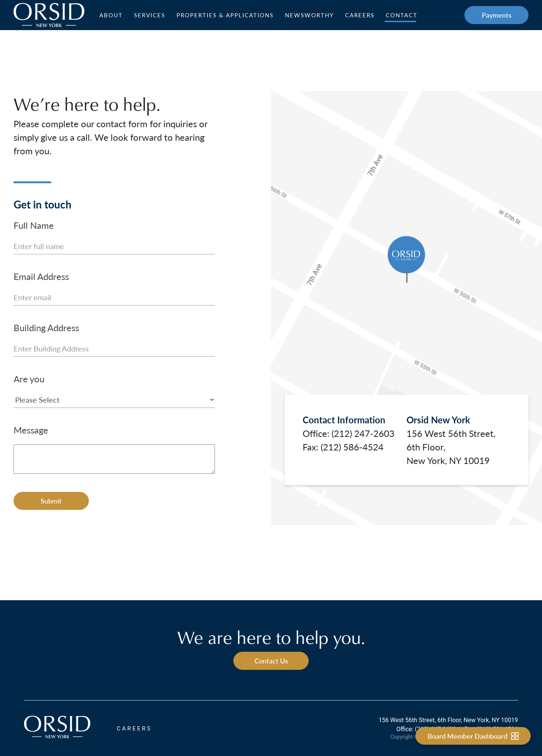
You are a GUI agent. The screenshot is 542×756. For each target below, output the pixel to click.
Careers (360, 15)
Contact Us (271, 661)
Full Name (34, 225)
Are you (29, 379)
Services (150, 15)
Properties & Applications (225, 15)
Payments (497, 15)
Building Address (46, 327)
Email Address (41, 276)
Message (31, 430)
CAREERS (134, 729)
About (111, 15)
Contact (402, 15)
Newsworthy (309, 15)
